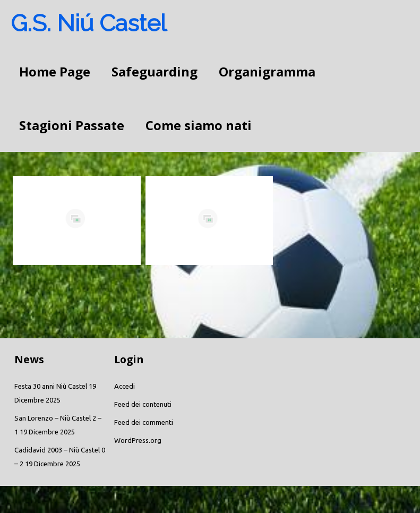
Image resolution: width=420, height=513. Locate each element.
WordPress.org (138, 440)
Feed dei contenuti (143, 404)
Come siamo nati (199, 125)
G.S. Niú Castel (89, 23)
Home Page (55, 71)
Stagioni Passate (72, 125)
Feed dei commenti (144, 422)
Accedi (125, 386)
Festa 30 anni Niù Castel (51, 386)
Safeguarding (155, 71)
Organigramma (267, 71)
